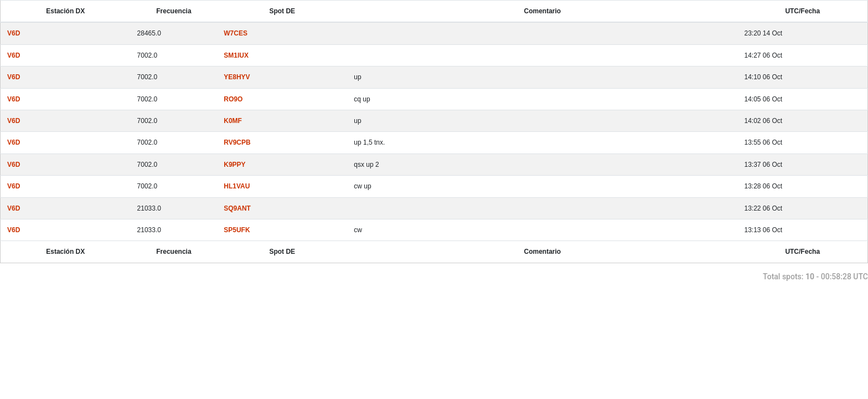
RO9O (233, 99)
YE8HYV (237, 77)
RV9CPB (237, 142)
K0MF (233, 121)
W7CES (236, 33)
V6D (14, 33)
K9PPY (234, 165)
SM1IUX (236, 55)
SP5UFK (237, 230)
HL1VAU (237, 186)
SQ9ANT (237, 208)
